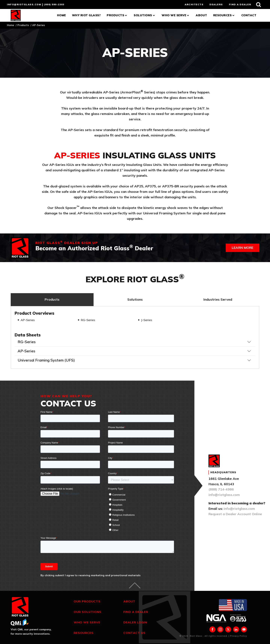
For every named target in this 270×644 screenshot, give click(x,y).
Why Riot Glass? (86, 15)
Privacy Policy (238, 636)
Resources (224, 15)
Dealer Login (135, 622)
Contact (249, 15)
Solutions (145, 15)
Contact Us (134, 633)
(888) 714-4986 (221, 489)
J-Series (147, 320)
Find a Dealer (136, 612)
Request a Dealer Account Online (235, 514)
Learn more (243, 248)
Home (61, 15)
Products (117, 15)
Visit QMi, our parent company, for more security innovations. (31, 631)
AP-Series (28, 320)
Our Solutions (88, 612)
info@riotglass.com (24, 4)
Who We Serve (176, 15)
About (201, 15)
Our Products (87, 601)
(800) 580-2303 (54, 4)
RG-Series (88, 320)
